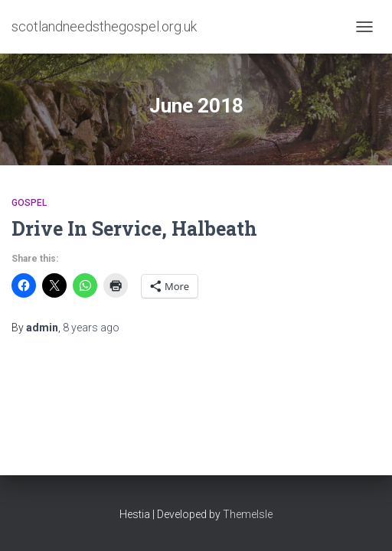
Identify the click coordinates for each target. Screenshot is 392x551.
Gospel (29, 203)
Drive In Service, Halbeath (134, 228)
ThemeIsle (248, 514)
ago (91, 328)
